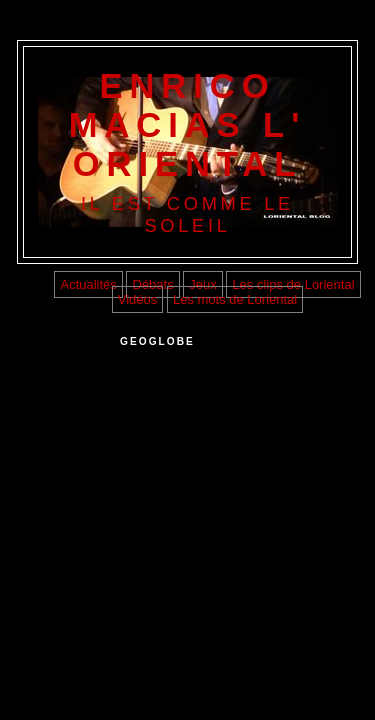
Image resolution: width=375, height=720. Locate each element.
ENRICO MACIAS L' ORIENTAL (188, 125)
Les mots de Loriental (235, 299)
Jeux (202, 284)
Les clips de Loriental (293, 284)
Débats (152, 284)
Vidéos (138, 299)
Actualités (88, 284)
